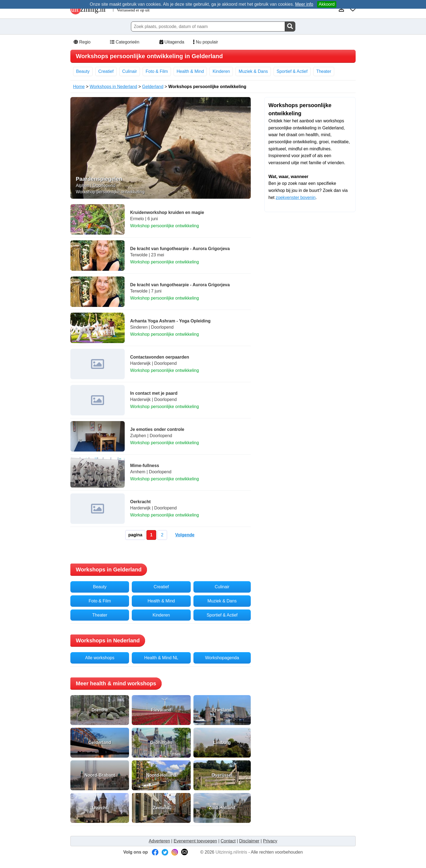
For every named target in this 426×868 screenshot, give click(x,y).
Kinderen (221, 71)
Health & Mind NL (161, 658)
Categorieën (124, 42)
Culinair (130, 71)
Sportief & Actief (292, 71)
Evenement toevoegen (195, 841)
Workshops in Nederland (113, 87)
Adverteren (159, 841)
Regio (82, 42)
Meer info (304, 4)
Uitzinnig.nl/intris (231, 852)
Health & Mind (190, 71)
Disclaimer (249, 841)
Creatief (106, 71)
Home (79, 87)
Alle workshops (100, 658)
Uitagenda (171, 42)
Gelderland (153, 87)
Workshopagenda (222, 658)
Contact (228, 841)
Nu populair (204, 42)
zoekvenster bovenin (296, 197)
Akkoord (327, 4)
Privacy (270, 841)
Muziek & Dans (253, 71)
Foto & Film (157, 71)
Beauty (83, 71)
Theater (324, 71)
